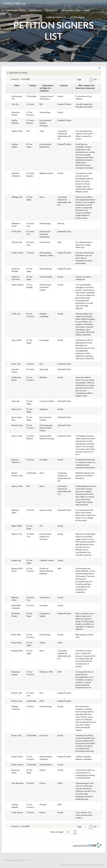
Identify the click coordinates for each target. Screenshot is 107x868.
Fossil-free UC (15, 3)
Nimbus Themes (80, 865)
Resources (52, 10)
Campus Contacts (56, 17)
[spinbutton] (86, 80)
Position (64, 85)
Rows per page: (57, 832)
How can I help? (16, 10)
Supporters (35, 10)
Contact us (14, 24)
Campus (33, 85)
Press (87, 10)
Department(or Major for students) (47, 88)
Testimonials (77, 17)
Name (17, 85)
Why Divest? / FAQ (71, 10)
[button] (91, 78)
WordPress (100, 865)
